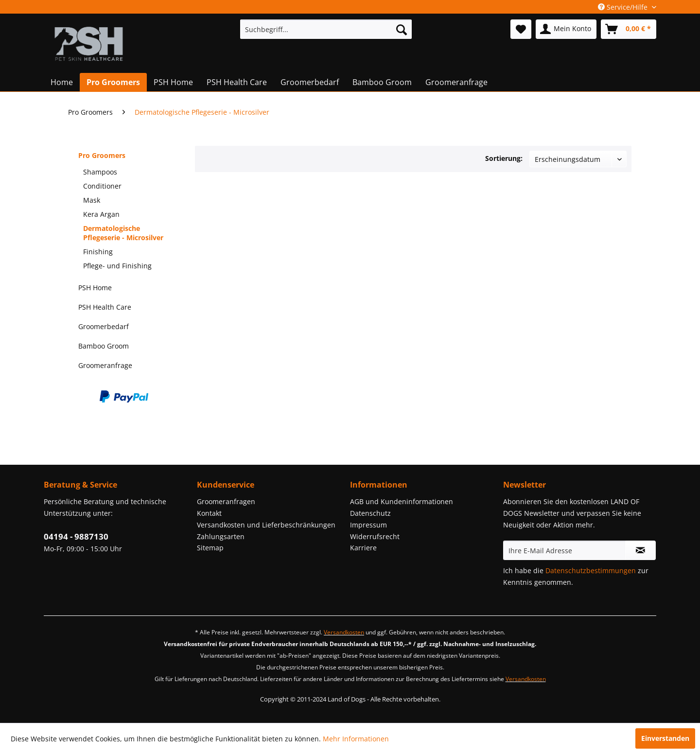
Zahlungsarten (221, 536)
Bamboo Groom (104, 346)
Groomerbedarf (104, 326)
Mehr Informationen (356, 739)
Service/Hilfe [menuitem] (624, 7)
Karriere (363, 548)
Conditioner (102, 186)
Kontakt (209, 513)
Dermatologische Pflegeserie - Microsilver (123, 233)
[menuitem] (326, 29)
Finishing (98, 252)
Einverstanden (665, 738)
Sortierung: (504, 158)
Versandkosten (344, 632)
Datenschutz (370, 513)
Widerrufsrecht (375, 536)
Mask (92, 200)
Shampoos (100, 172)
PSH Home (95, 288)
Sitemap (210, 548)
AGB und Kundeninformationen (402, 501)
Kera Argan (101, 214)
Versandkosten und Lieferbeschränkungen (266, 525)
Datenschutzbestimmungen (591, 570)
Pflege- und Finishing (117, 266)
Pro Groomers (102, 155)
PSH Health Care (105, 307)
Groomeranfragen (226, 501)
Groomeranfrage (105, 365)
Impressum (368, 525)
